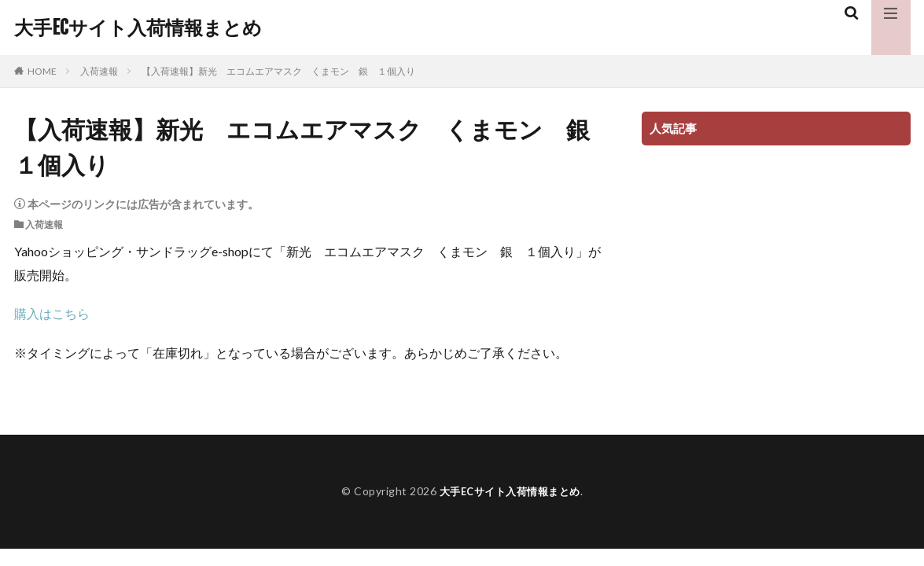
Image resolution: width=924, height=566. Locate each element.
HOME (42, 71)
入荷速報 (99, 71)
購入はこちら (52, 313)
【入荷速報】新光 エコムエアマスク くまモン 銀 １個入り (278, 71)
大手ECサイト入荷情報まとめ (138, 28)
